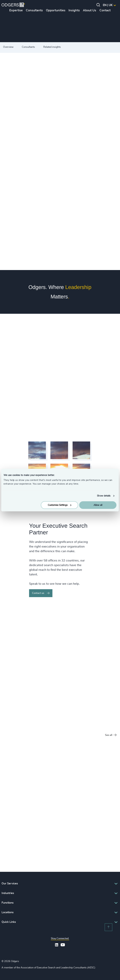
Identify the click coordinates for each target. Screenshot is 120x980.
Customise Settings (60, 505)
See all (111, 735)
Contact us (41, 593)
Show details (104, 496)
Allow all (98, 505)
